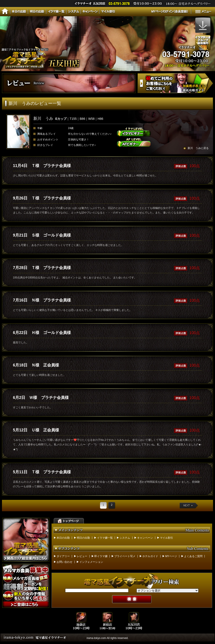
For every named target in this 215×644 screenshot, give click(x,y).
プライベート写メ (125, 556)
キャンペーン (145, 538)
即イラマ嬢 (101, 556)
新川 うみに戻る (198, 148)
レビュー (82, 556)
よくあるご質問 (193, 556)
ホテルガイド (150, 556)
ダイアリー (63, 556)
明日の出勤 (83, 538)
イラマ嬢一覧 (105, 538)
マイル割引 (167, 538)
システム (125, 538)
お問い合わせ (64, 562)
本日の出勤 (63, 538)
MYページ (171, 556)
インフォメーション (91, 562)
